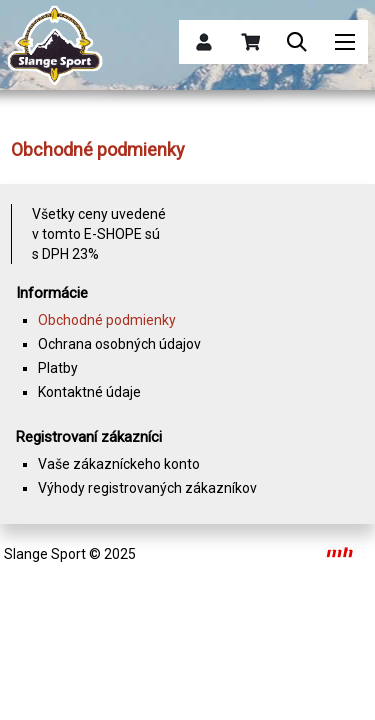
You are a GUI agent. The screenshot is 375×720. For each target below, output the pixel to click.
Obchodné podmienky (107, 320)
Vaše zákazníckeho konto (119, 464)
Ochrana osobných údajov (119, 344)
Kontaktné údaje (89, 392)
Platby (58, 368)
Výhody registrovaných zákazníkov (147, 488)
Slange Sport (45, 554)
